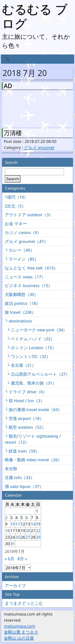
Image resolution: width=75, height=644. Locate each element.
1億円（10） (16, 197)
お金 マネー (16, 224)
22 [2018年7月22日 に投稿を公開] (38, 531)
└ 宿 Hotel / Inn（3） (25, 401)
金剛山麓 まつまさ (21, 632)
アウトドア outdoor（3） (29, 215)
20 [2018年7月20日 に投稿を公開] (28, 531)
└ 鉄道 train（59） (22, 451)
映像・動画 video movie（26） (33, 460)
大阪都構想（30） (21, 294)
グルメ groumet (39, 147)
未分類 (11, 469)
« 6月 (10, 559)
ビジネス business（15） (29, 286)
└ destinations (18, 321)
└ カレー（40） (20, 250)
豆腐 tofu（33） (20, 478)
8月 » (22, 559)
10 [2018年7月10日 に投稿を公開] (13, 524)
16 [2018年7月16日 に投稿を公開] (7, 531)
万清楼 (13, 133)
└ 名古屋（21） (20, 365)
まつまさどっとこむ (24, 603)
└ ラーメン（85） (22, 259)
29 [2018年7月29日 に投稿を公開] (38, 537)
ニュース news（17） (25, 277)
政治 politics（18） (22, 303)
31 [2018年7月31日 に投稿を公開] (13, 544)
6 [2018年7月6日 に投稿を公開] (27, 518)
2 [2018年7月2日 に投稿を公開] (6, 518)
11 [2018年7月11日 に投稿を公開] (18, 524)
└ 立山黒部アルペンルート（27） (37, 374)
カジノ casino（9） (23, 232)
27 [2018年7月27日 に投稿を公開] (28, 537)
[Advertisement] (22, 108)
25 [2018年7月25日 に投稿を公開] (18, 537)
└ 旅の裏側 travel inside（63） (33, 410)
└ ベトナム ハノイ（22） (30, 339)
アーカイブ (15, 586)
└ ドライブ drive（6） (26, 392)
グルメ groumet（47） (26, 241)
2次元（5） (15, 206)
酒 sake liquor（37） (24, 486)
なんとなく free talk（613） (31, 268)
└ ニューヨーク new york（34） (36, 330)
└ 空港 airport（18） (24, 418)
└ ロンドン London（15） (30, 348)
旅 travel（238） (20, 312)
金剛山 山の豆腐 (19, 638)
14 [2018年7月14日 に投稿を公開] (33, 524)
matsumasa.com (20, 626)
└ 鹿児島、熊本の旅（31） (31, 383)
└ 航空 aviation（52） (25, 427)
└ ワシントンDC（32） (28, 356)
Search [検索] (13, 179)
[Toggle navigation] (8, 59)
